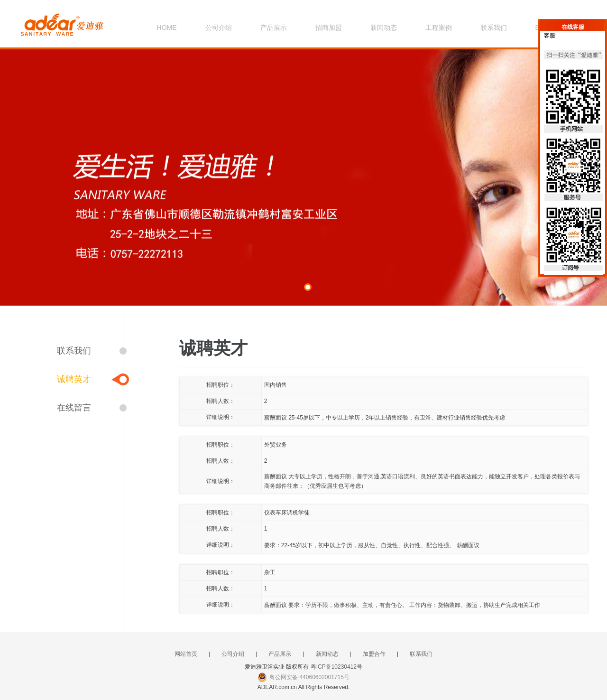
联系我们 (494, 28)
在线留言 (74, 408)
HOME (167, 28)
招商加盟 (329, 28)
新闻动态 (384, 28)
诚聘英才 (74, 379)
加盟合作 (374, 654)
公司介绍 (219, 28)
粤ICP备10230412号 (336, 667)
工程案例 (439, 28)
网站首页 (186, 654)
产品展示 (274, 28)
